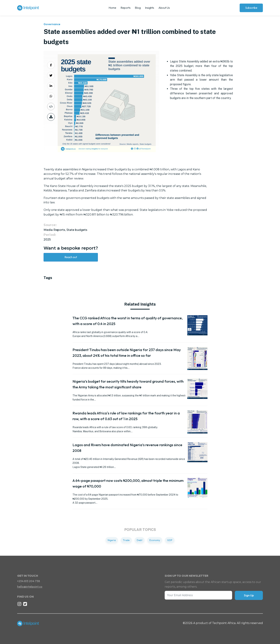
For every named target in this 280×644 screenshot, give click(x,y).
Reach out (71, 257)
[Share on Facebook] (51, 65)
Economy (155, 540)
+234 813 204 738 (28, 581)
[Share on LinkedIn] (51, 86)
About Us (164, 8)
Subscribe (251, 8)
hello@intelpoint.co (30, 587)
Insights (150, 8)
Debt (140, 540)
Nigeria (112, 540)
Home (112, 8)
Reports (126, 8)
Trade (126, 540)
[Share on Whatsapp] (51, 96)
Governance (52, 24)
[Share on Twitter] (51, 75)
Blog (138, 8)
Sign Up (249, 595)
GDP (170, 540)
